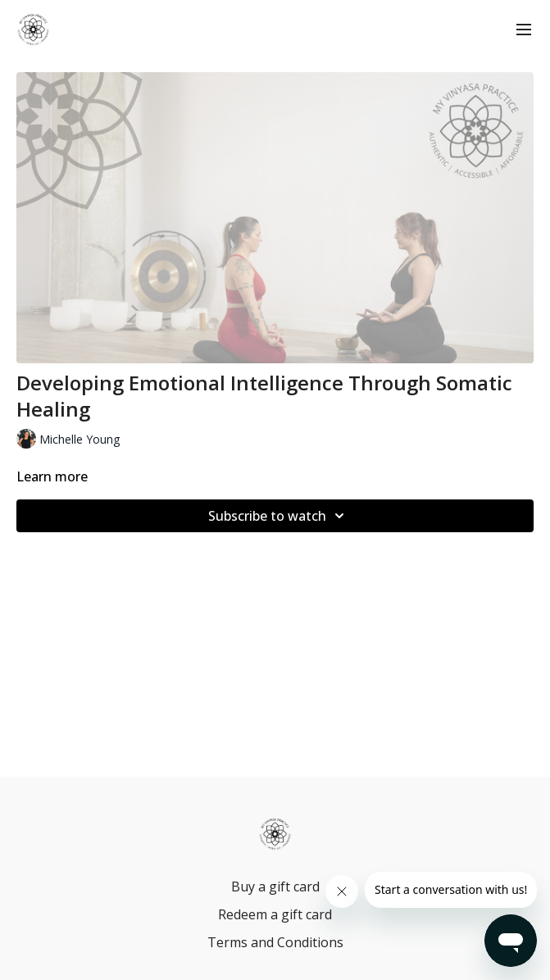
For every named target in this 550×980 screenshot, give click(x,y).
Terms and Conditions (275, 942)
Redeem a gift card (275, 914)
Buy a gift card (275, 887)
